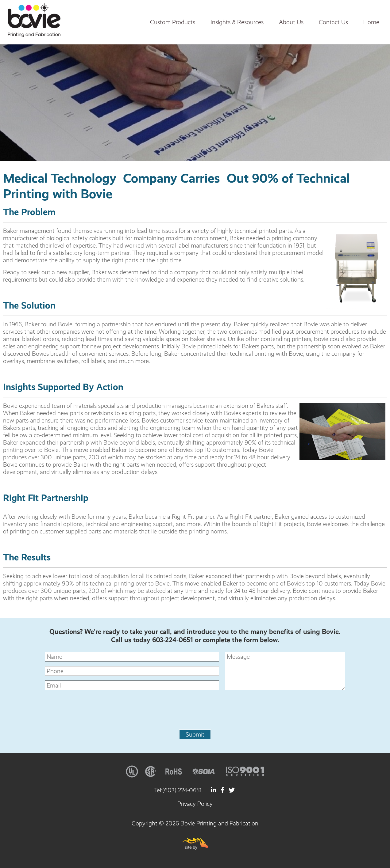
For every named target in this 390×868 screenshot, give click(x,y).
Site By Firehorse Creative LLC (195, 844)
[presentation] (195, 713)
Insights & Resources (237, 22)
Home (371, 22)
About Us (291, 22)
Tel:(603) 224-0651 (178, 790)
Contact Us (333, 22)
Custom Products (173, 22)
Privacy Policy (195, 804)
